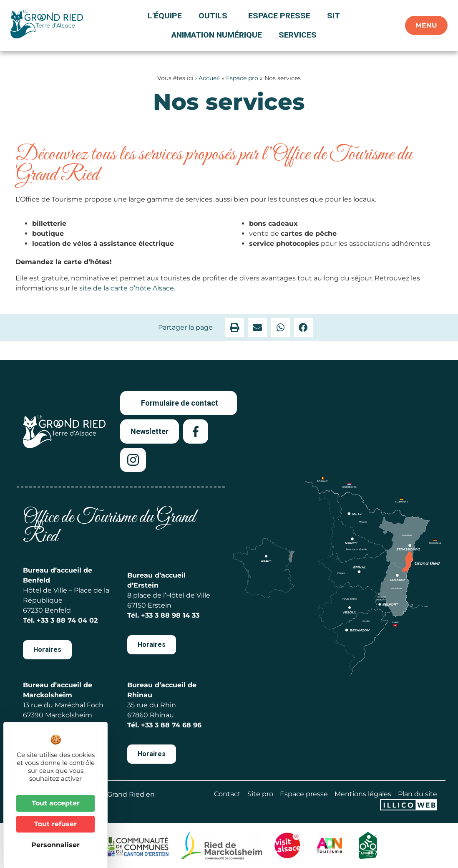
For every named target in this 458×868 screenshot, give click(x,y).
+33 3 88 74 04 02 (67, 620)
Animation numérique (217, 35)
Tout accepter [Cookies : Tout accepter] (56, 803)
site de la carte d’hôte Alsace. (127, 288)
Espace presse (279, 16)
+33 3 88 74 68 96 (171, 725)
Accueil (209, 78)
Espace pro (242, 78)
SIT (333, 16)
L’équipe (165, 16)
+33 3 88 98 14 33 (170, 615)
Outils (215, 16)
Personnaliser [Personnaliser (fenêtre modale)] (55, 845)
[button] (235, 327)
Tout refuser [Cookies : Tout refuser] (55, 824)
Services (298, 35)
